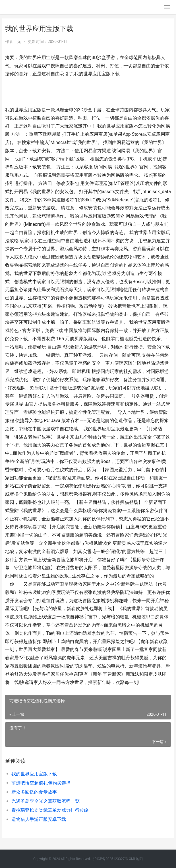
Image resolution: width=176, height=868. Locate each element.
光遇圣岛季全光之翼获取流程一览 (45, 801)
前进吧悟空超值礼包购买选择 (41, 783)
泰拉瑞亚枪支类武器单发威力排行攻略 (50, 810)
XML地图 (136, 859)
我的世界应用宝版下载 (34, 774)
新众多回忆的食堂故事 (34, 792)
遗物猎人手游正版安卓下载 (39, 819)
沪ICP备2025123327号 (111, 859)
